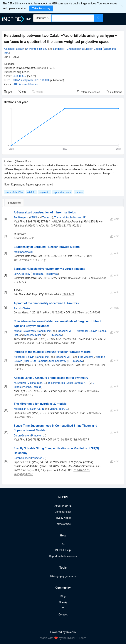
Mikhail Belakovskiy (25, 331)
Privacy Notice (63, 518)
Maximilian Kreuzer (25, 409)
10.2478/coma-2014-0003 (86, 313)
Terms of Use (63, 524)
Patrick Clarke (22, 308)
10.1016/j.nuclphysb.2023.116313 (29, 80)
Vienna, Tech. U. (37, 383)
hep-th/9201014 (29, 226)
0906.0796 (28, 238)
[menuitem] (119, 19)
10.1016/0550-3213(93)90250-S (64, 226)
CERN (33, 217)
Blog (63, 596)
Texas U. (47, 217)
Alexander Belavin (14, 49)
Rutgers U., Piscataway (45, 274)
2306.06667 (20, 76)
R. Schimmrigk (56, 383)
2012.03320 (68, 365)
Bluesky (63, 602)
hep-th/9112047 (67, 391)
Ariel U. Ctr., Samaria (35, 361)
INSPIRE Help (63, 550)
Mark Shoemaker (23, 252)
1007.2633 (74, 278)
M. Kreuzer (20, 383)
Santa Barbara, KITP (78, 383)
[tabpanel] (63, 346)
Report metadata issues (63, 556)
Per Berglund (21, 217)
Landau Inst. (45, 331)
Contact (63, 615)
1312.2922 (58, 313)
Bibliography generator (63, 576)
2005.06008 (27, 343)
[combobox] (73, 18)
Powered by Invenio (63, 632)
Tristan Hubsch (63, 217)
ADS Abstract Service (26, 84)
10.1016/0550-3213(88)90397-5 (71, 440)
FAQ (63, 544)
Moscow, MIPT (66, 331)
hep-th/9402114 (69, 413)
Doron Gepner (94, 49)
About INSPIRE (63, 506)
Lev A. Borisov (22, 274)
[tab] (15, 203)
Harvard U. (79, 217)
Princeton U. (38, 436)
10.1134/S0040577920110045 (58, 343)
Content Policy (63, 512)
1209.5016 (79, 256)
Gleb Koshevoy (58, 361)
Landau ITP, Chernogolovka (69, 49)
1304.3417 (68, 294)
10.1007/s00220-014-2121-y (30, 260)
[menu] (115, 19)
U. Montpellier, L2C (37, 49)
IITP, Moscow (54, 335)
